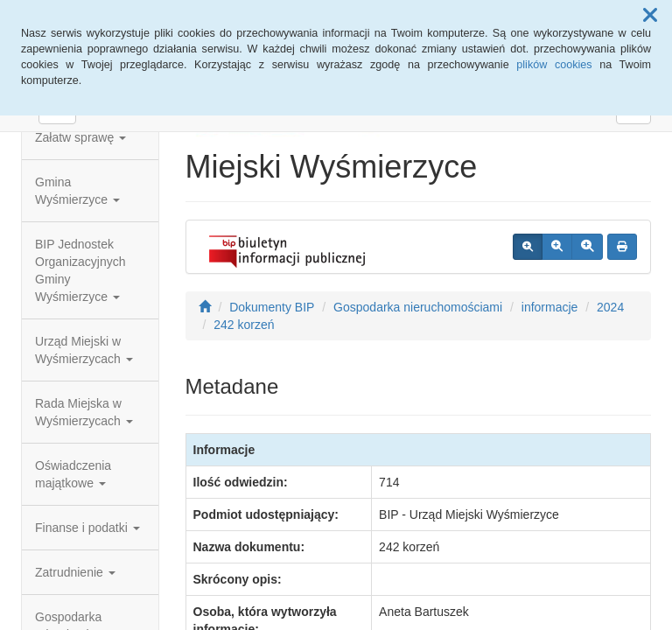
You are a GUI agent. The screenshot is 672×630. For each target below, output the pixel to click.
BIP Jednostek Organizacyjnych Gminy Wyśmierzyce (80, 270)
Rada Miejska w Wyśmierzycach (84, 412)
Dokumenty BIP (272, 307)
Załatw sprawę (80, 137)
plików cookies (554, 65)
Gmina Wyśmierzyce (77, 191)
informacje (550, 307)
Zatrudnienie (75, 572)
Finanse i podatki (87, 528)
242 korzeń (244, 325)
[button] (650, 16)
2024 (610, 307)
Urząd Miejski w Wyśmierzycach (84, 350)
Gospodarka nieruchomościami (418, 307)
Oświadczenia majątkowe (73, 474)
